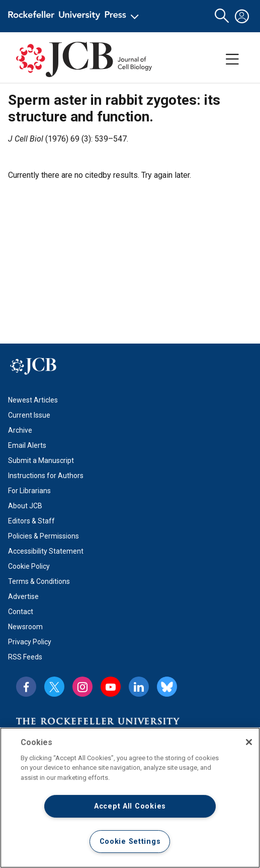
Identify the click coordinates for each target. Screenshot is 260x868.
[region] (130, 798)
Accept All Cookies (130, 806)
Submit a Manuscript (41, 460)
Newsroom (25, 627)
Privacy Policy (30, 642)
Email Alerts (27, 445)
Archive (20, 430)
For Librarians (29, 491)
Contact (21, 612)
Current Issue (29, 415)
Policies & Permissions (44, 536)
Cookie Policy (29, 566)
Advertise (23, 596)
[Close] (249, 742)
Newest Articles (33, 400)
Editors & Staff (31, 521)
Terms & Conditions (39, 581)
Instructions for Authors (46, 476)
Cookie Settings (130, 842)
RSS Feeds (25, 657)
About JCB (25, 506)
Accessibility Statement (46, 551)
